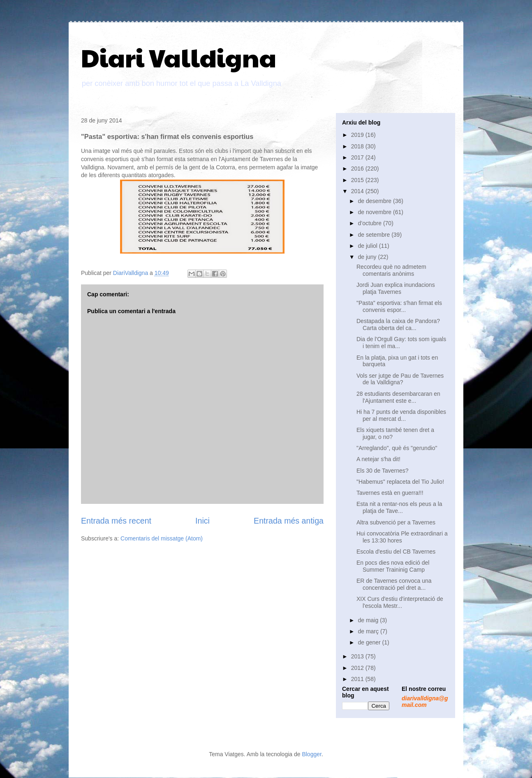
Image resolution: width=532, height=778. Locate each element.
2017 (358, 157)
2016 (358, 169)
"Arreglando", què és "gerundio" (397, 448)
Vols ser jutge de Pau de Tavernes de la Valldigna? (400, 379)
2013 (358, 656)
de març (369, 631)
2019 (358, 135)
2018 (358, 146)
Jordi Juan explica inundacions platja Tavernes (396, 288)
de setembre (375, 235)
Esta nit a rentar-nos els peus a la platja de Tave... (399, 507)
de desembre (375, 201)
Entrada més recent (116, 521)
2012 (358, 668)
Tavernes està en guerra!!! (390, 493)
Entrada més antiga (289, 521)
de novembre (375, 212)
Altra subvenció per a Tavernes (396, 522)
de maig (369, 620)
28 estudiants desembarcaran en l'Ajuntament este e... (398, 397)
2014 (358, 191)
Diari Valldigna (179, 57)
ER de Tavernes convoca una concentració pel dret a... (394, 584)
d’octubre (370, 223)
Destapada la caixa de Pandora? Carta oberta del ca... (398, 324)
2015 (358, 180)
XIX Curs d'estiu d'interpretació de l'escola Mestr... (400, 602)
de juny (368, 257)
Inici (202, 521)
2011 (358, 679)
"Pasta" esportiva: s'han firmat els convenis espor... (399, 306)
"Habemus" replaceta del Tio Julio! (400, 482)
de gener (370, 642)
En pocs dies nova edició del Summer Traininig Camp (393, 566)
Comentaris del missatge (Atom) (162, 538)
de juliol (368, 246)
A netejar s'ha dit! (378, 459)
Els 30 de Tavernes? (383, 471)
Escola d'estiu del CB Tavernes (396, 552)
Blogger (311, 754)
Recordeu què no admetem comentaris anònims (391, 270)
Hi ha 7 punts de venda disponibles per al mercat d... (401, 415)
